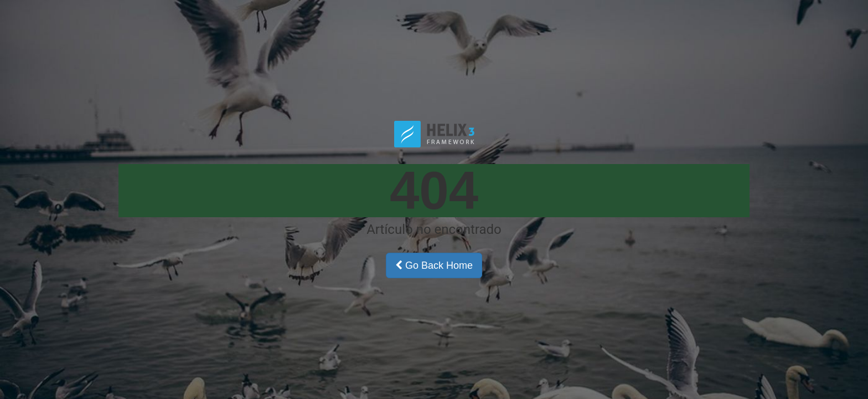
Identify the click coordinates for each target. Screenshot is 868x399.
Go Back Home (434, 265)
